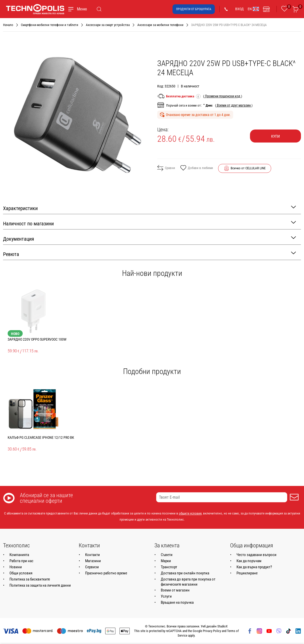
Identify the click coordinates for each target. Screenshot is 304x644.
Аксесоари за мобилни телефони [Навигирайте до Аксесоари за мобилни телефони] (160, 25)
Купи (275, 136)
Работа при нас (21, 561)
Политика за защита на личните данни (40, 585)
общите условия (190, 513)
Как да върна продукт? (254, 567)
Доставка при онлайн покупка (185, 573)
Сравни (166, 168)
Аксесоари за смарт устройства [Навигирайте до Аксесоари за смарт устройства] (108, 25)
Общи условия (21, 573)
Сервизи (92, 567)
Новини (16, 567)
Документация (149, 239)
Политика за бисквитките (30, 579)
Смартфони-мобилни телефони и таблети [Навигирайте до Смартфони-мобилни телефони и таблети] (50, 25)
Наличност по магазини (149, 223)
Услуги (166, 596)
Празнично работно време (106, 573)
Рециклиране (247, 573)
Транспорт (169, 567)
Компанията (19, 555)
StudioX (222, 626)
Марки (166, 561)
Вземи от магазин (175, 590)
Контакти (92, 555)
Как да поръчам (249, 561)
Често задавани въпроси (256, 555)
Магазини (93, 561)
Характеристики (149, 208)
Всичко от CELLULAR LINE (248, 168)
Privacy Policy (212, 631)
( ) (223, 96)
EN (253, 9)
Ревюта (149, 254)
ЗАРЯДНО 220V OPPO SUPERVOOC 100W (37, 339)
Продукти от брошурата (194, 9)
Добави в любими (197, 168)
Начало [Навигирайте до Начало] (8, 25)
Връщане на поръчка (177, 602)
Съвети (167, 555)
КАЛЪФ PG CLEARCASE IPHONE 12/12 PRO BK (41, 437)
